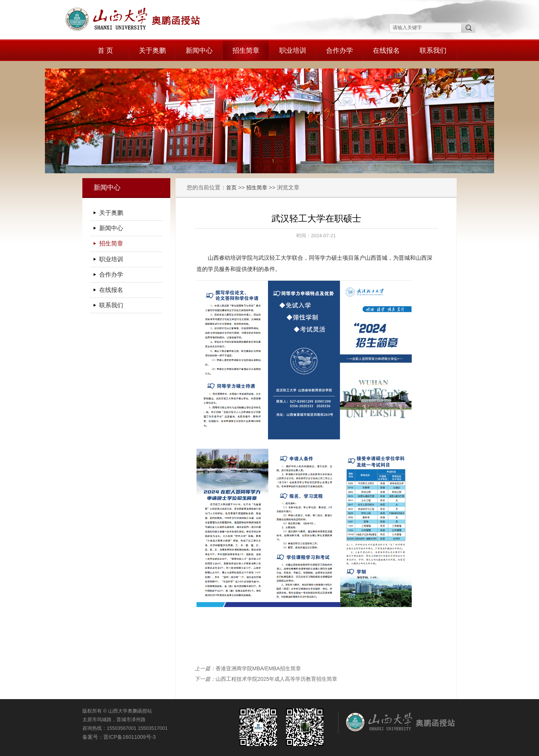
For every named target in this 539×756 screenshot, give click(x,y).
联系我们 (433, 51)
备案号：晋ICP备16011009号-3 (119, 737)
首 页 (105, 51)
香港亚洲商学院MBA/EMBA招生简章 (258, 668)
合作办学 (339, 51)
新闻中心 (199, 51)
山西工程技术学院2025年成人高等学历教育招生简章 (276, 679)
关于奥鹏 (152, 51)
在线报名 (386, 51)
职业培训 (293, 51)
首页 (231, 188)
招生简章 (246, 51)
